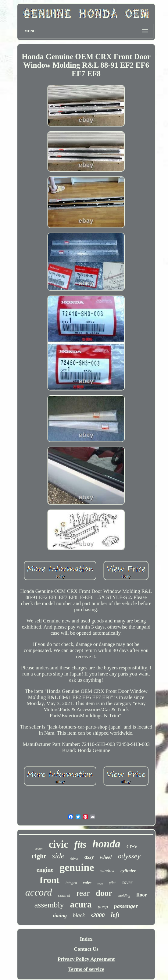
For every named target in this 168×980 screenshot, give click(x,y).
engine (45, 870)
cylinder (128, 871)
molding (124, 896)
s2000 (98, 915)
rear (83, 893)
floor (142, 895)
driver (74, 858)
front (49, 880)
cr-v (132, 846)
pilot (112, 883)
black (79, 915)
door (104, 893)
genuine (77, 867)
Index (86, 939)
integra (71, 883)
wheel (106, 857)
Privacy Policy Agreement (86, 959)
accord (39, 892)
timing (60, 916)
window (107, 871)
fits (80, 845)
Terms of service (86, 969)
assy (89, 857)
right (39, 856)
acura (81, 904)
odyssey (129, 856)
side (58, 856)
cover (127, 882)
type (100, 884)
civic (58, 844)
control (64, 895)
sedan (39, 848)
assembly (49, 905)
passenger (126, 906)
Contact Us (86, 949)
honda (106, 844)
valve (87, 883)
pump (103, 907)
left (115, 915)
